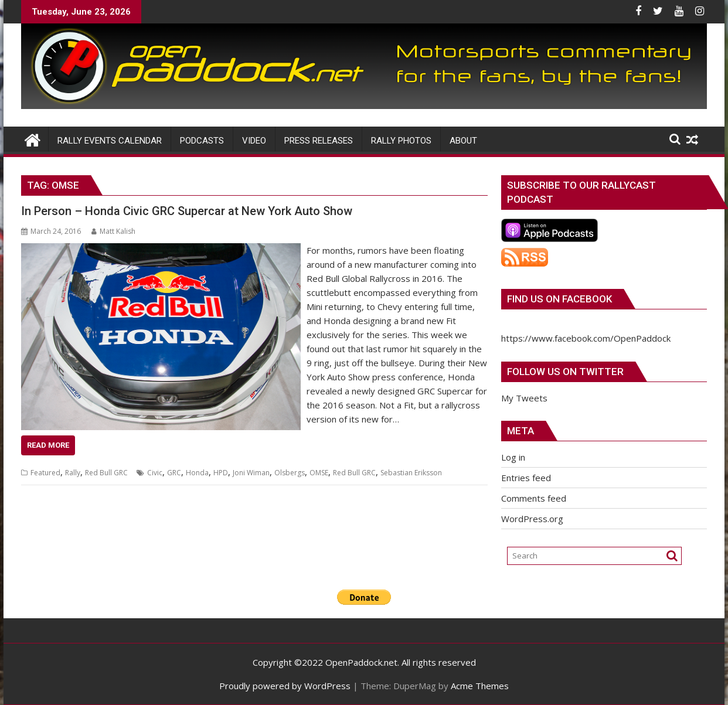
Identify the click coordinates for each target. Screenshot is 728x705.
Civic (155, 473)
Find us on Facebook (559, 299)
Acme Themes (480, 686)
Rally (73, 473)
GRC (174, 473)
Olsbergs (290, 473)
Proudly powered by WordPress (285, 686)
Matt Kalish (113, 231)
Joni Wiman (251, 473)
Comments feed (534, 498)
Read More (48, 445)
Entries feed (526, 478)
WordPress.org (532, 519)
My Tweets (524, 398)
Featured (45, 473)
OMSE (319, 473)
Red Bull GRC (106, 473)
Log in (513, 457)
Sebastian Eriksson (411, 473)
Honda (197, 473)
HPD (221, 473)
